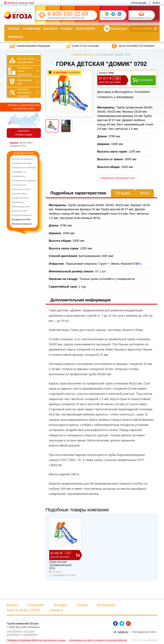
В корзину (146, 80)
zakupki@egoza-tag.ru (141, 18)
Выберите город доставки (21, 3)
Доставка (50, 29)
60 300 (63, 555)
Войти (156, 3)
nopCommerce (150, 640)
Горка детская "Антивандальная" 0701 (61, 565)
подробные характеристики (118, 178)
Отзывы (66, 29)
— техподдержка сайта (137, 632)
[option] (24, 192)
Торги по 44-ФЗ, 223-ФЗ (23, 610)
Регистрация (139, 3)
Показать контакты (112, 18)
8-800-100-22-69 (68, 14)
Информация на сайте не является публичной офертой (98, 640)
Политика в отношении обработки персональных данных (36, 640)
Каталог (14, 29)
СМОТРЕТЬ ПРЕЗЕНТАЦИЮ (24, 133)
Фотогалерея (85, 29)
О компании (32, 29)
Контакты (15, 37)
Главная (77, 55)
